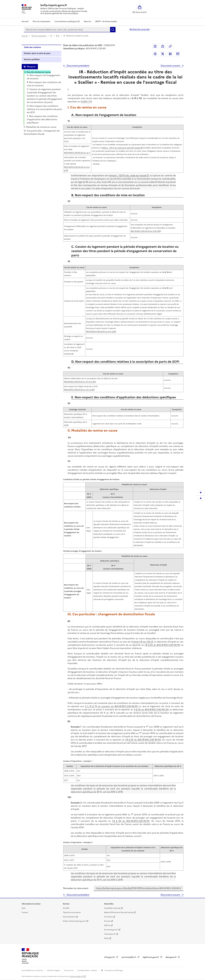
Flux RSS (66, 908)
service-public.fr (129, 957)
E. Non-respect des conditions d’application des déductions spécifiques (42, 119)
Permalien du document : (76, 888)
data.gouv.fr (171, 957)
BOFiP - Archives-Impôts (106, 21)
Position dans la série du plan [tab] (37, 53)
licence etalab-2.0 (76, 976)
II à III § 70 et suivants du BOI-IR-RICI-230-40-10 (111, 706)
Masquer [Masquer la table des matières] (31, 67)
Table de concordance (72, 912)
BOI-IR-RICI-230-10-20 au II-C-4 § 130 (80, 382)
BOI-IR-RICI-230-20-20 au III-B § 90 (146, 231)
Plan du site (69, 970)
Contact (25, 912)
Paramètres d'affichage (113, 970)
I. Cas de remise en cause (38, 72)
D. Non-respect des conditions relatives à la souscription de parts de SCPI (44, 109)
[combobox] (67, 30)
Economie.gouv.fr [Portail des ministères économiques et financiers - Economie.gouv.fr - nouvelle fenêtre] (111, 930)
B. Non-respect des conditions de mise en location (44, 84)
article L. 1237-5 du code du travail (128, 175)
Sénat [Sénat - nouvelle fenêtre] (106, 938)
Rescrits (88, 21)
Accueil (25, 21)
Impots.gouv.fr (110, 934)
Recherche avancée (140, 29)
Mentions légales (54, 970)
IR (51, 36)
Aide (24, 908)
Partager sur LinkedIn (170, 54)
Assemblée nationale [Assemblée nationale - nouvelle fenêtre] (112, 908)
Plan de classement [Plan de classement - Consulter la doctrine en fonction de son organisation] (42, 21)
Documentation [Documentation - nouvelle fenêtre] (69, 917)
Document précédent (78, 66)
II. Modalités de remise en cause (40, 127)
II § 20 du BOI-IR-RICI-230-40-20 (151, 709)
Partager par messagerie (178, 54)
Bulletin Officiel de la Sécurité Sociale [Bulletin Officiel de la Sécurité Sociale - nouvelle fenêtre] (119, 912)
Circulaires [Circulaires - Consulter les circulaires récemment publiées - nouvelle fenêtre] (108, 917)
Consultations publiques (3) (67, 21)
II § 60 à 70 (86, 101)
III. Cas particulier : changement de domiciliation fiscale (42, 132)
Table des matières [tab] (32, 47)
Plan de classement (39, 36)
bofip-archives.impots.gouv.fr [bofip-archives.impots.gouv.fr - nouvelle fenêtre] (74, 921)
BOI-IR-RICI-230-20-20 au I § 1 (77, 153)
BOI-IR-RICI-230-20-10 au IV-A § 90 (101, 332)
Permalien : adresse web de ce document (170, 46)
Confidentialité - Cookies (87, 970)
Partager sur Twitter (163, 54)
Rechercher (113, 30)
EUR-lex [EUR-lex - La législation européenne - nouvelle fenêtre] (107, 925)
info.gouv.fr (110, 957)
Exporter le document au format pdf (155, 46)
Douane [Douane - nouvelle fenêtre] (107, 921)
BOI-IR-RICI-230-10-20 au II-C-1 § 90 (79, 390)
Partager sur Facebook (155, 54)
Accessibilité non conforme (33, 970)
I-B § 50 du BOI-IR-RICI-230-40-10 (162, 645)
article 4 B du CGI (141, 642)
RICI (58, 36)
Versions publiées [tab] (32, 59)
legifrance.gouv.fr (151, 957)
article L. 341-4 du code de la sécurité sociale (121, 148)
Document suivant (171, 66)
